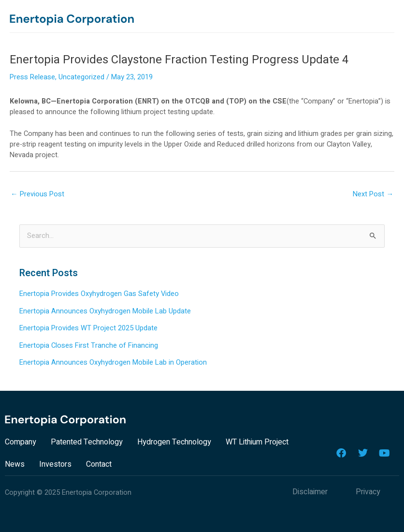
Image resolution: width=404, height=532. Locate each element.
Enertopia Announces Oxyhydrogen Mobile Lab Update (105, 311)
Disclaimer (310, 492)
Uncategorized (81, 77)
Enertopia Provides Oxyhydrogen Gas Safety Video (99, 294)
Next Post (373, 194)
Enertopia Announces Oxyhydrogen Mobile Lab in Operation (113, 362)
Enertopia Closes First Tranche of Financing (89, 346)
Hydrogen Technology (174, 442)
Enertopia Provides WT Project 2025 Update (88, 328)
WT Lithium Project (257, 442)
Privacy (368, 492)
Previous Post (37, 194)
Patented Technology (87, 442)
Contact (99, 464)
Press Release (32, 77)
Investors (55, 464)
